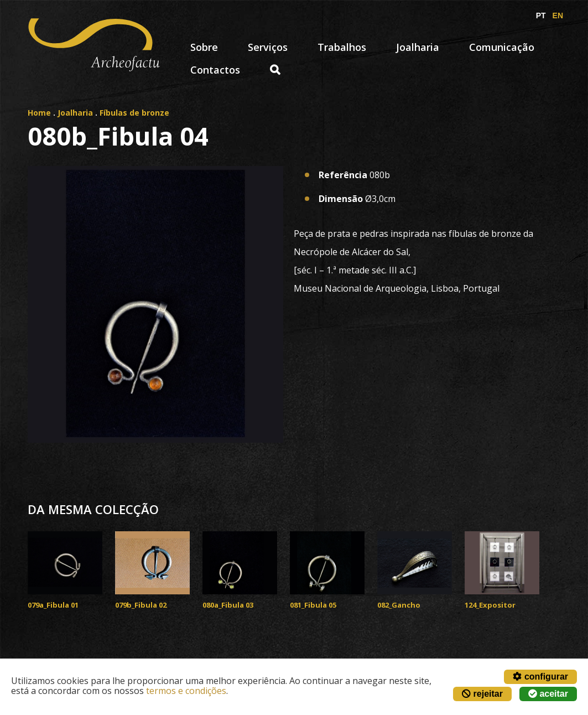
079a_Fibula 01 (53, 605)
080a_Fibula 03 (228, 605)
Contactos (215, 70)
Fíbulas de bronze (134, 113)
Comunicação (502, 47)
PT (541, 15)
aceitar (548, 694)
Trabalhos (342, 47)
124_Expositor (490, 605)
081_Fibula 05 (313, 605)
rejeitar (482, 694)
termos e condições (186, 691)
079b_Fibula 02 (141, 605)
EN (558, 15)
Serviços (268, 47)
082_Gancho (399, 605)
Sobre (204, 47)
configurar (540, 677)
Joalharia (418, 47)
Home (39, 113)
